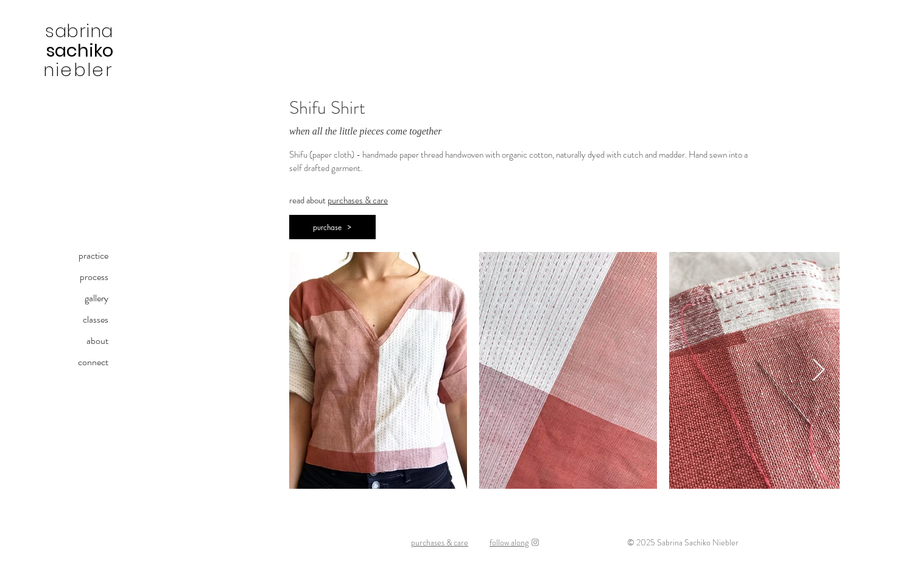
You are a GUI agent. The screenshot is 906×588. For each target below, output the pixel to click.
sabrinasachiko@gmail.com (263, 564)
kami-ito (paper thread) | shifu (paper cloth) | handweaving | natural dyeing (451, 564)
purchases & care (358, 200)
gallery (97, 298)
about (97, 341)
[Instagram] (535, 542)
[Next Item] (819, 370)
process (94, 277)
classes (96, 319)
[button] (332, 227)
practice (93, 255)
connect (93, 362)
